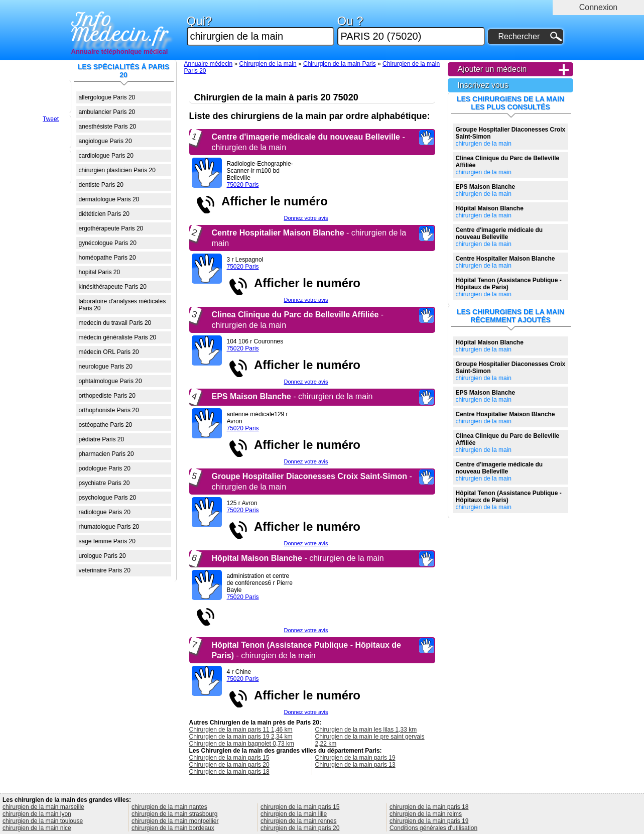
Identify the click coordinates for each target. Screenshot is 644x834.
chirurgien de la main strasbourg (174, 814)
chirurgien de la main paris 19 (429, 821)
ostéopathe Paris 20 (106, 425)
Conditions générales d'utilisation (433, 828)
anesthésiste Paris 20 (108, 127)
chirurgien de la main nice (37, 828)
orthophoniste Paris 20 (109, 410)
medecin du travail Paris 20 (115, 323)
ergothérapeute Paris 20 (111, 228)
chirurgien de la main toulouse (43, 821)
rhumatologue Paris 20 (109, 527)
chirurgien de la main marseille (43, 807)
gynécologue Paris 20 (108, 243)
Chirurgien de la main (268, 64)
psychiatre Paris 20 (104, 483)
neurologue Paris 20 (106, 367)
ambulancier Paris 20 (107, 112)
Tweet (51, 119)
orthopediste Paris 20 (107, 396)
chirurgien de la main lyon (37, 814)
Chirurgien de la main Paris (340, 64)
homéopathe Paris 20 (107, 258)
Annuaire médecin (209, 64)
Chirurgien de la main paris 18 (229, 772)
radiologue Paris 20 (105, 512)
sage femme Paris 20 (107, 541)
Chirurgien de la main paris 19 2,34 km (241, 737)
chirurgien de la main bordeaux (173, 828)
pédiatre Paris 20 (102, 439)
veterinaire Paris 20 (105, 570)
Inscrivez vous (483, 85)
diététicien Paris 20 (104, 214)
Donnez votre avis (306, 218)
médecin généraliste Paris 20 (118, 337)
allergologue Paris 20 (107, 97)
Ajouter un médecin (492, 69)
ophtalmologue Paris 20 (110, 381)
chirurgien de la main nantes (169, 807)
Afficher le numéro (272, 201)
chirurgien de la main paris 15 (300, 807)
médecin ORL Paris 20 (109, 352)
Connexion (599, 7)
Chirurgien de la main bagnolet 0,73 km (242, 744)
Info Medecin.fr (120, 28)
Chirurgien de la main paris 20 (229, 765)
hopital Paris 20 (100, 272)
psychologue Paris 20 (108, 498)
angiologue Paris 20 (105, 141)
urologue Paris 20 (102, 556)
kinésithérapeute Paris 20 (113, 287)
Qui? (261, 30)
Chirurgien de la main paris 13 (355, 765)
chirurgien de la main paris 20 (300, 828)
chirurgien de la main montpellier (175, 821)
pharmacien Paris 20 (106, 454)
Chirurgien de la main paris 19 (355, 758)
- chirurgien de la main (292, 396)
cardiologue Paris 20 (106, 156)
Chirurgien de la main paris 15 (229, 758)
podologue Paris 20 (105, 468)
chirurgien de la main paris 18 (429, 807)
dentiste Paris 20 (101, 185)
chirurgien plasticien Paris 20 (117, 170)
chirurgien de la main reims (426, 814)
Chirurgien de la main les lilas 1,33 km (366, 730)
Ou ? (411, 30)
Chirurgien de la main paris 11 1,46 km (241, 730)
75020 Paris (243, 185)
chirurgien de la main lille (294, 814)
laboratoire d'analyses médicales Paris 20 (122, 305)
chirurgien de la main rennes (298, 821)
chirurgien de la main (511, 137)
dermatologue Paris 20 (109, 199)
